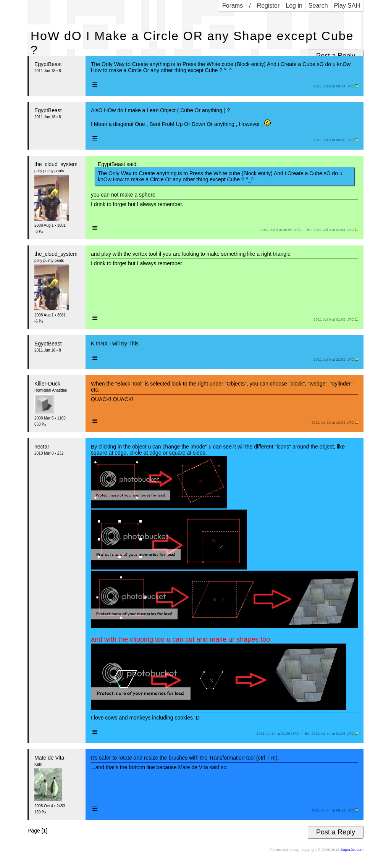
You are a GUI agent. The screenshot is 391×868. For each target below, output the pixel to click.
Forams (233, 6)
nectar (42, 447)
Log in (294, 6)
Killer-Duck (47, 384)
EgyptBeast (48, 64)
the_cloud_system (56, 164)
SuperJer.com (352, 849)
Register (268, 6)
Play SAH (347, 6)
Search (318, 6)
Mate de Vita (49, 758)
